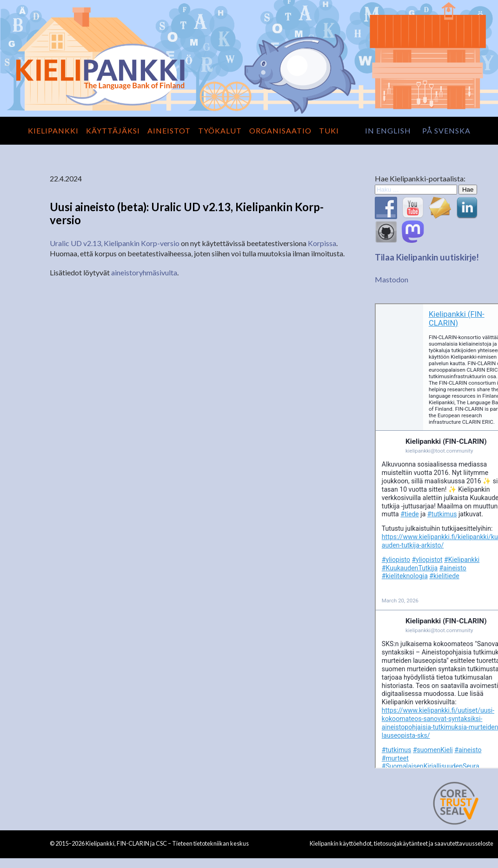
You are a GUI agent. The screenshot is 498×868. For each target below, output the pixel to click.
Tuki (329, 130)
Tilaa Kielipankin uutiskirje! (427, 257)
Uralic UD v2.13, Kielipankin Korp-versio (115, 243)
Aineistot (169, 130)
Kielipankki (53, 130)
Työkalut (220, 130)
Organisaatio (280, 130)
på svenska (446, 130)
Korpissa (322, 243)
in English (388, 130)
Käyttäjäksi (113, 130)
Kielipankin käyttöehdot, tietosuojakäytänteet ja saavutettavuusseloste (402, 843)
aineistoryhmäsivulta (144, 272)
